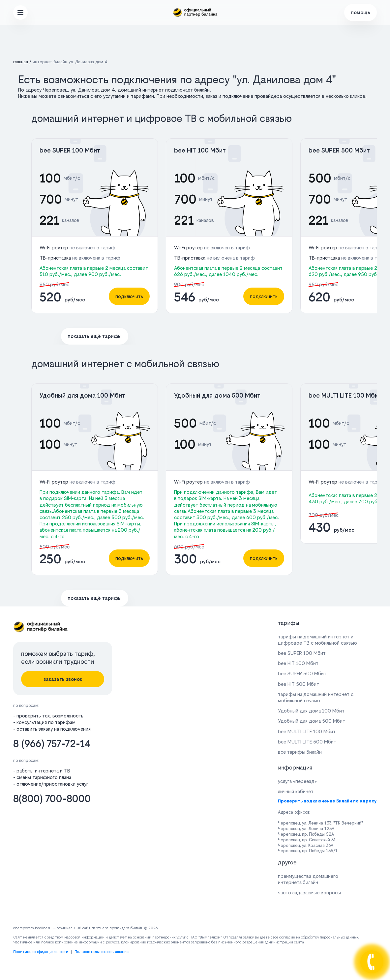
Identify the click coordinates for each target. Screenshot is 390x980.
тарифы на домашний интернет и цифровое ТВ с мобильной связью (317, 640)
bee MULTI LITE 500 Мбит (307, 742)
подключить (129, 296)
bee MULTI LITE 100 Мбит (345, 395)
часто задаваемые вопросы (309, 893)
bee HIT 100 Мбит (200, 150)
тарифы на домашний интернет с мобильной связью (316, 697)
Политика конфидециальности (41, 952)
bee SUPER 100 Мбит (70, 150)
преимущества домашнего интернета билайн (308, 879)
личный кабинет (296, 791)
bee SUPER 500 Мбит (339, 150)
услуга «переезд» (297, 781)
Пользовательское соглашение (102, 952)
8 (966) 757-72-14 (52, 744)
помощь (360, 12)
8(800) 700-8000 (52, 799)
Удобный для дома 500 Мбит (217, 395)
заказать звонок (63, 679)
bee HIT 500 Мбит (299, 684)
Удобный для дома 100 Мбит (82, 395)
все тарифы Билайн (300, 752)
